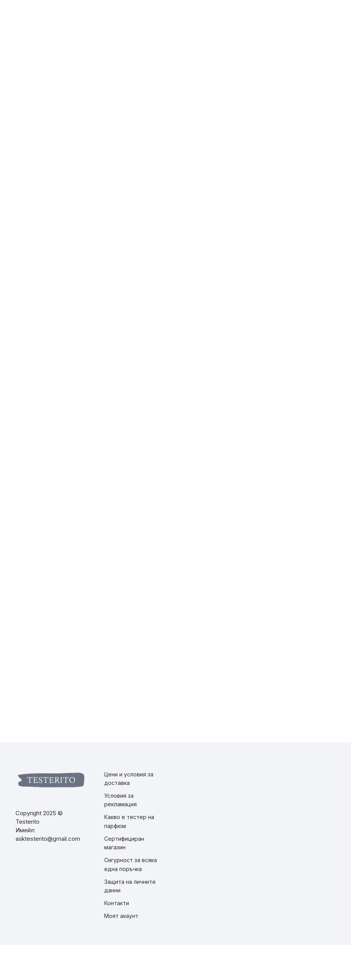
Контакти (117, 903)
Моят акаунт (121, 916)
